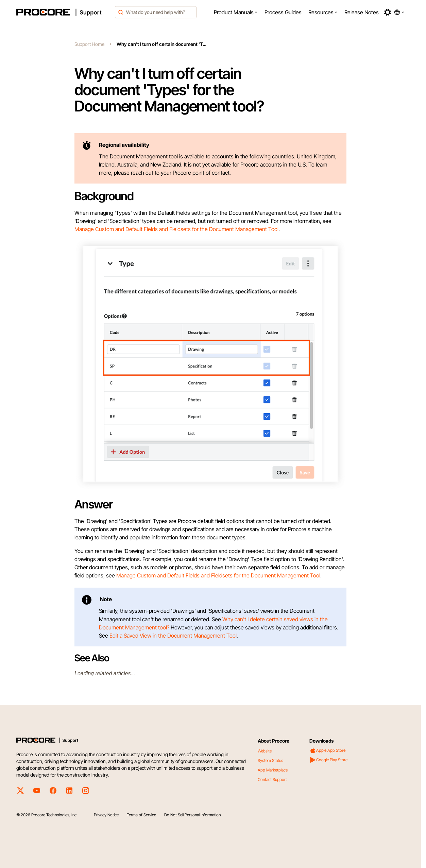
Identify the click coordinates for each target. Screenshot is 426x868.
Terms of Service (141, 815)
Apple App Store (327, 750)
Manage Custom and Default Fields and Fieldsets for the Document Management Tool (176, 229)
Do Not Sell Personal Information (192, 815)
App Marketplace (273, 770)
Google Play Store (328, 760)
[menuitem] (236, 12)
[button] (236, 12)
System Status (270, 760)
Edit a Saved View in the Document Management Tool (173, 636)
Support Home (89, 44)
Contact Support (272, 779)
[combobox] (156, 12)
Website (265, 751)
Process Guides (283, 12)
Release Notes (362, 12)
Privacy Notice (106, 815)
